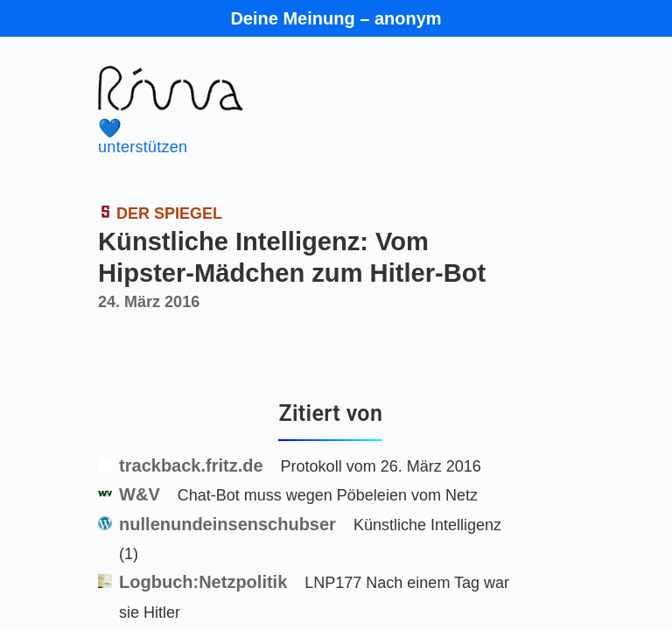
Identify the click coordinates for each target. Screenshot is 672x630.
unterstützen (306, 137)
